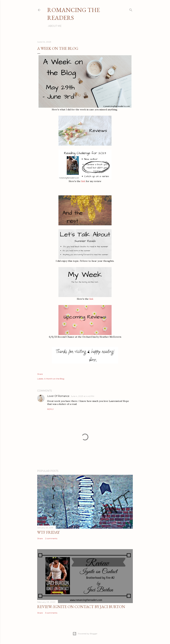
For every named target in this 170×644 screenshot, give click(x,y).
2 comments (51, 538)
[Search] (131, 9)
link (83, 181)
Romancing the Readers (74, 14)
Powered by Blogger (85, 634)
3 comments (51, 613)
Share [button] (40, 374)
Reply (50, 409)
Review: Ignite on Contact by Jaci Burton (81, 607)
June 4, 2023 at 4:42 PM (82, 396)
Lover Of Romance (58, 396)
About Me (55, 26)
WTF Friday (48, 532)
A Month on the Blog (54, 379)
